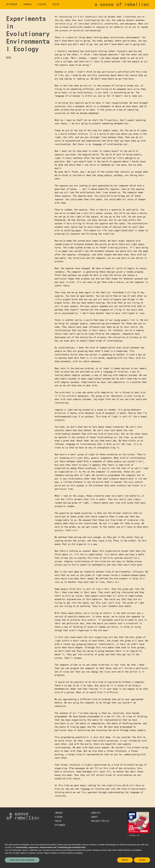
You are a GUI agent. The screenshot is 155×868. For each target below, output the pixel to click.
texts (56, 5)
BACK (9, 58)
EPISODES (12, 5)
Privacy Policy (100, 821)
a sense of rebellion (122, 5)
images (28, 5)
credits (96, 813)
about (94, 817)
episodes (60, 825)
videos (42, 5)
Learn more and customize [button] (22, 860)
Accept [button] (142, 860)
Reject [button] (125, 860)
